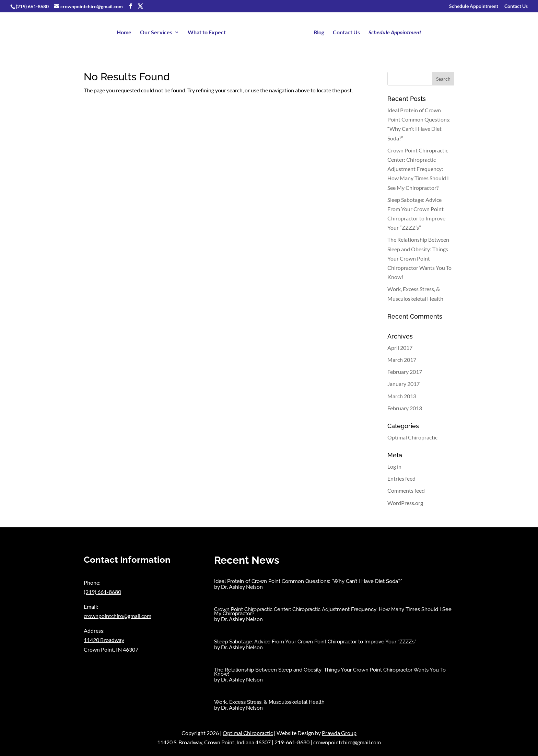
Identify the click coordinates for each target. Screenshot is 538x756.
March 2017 (402, 360)
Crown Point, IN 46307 (111, 649)
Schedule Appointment (474, 6)
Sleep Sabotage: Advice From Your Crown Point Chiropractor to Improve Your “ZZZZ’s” (315, 642)
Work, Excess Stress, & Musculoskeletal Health (269, 702)
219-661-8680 (292, 742)
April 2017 (400, 348)
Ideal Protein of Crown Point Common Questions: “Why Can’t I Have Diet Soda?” (308, 581)
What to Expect (207, 33)
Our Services (156, 33)
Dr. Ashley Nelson (242, 587)
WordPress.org (405, 503)
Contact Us (516, 6)
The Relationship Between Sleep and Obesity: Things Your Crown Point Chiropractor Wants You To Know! (419, 258)
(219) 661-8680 (32, 6)
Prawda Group (339, 733)
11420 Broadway (104, 640)
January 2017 (403, 384)
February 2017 (405, 372)
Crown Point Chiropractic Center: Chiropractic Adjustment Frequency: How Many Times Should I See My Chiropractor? (418, 169)
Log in (394, 466)
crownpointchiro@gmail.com (118, 616)
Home (124, 33)
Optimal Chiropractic (412, 437)
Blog (319, 33)
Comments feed (406, 490)
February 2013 (405, 408)
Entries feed (401, 478)
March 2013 (402, 396)
